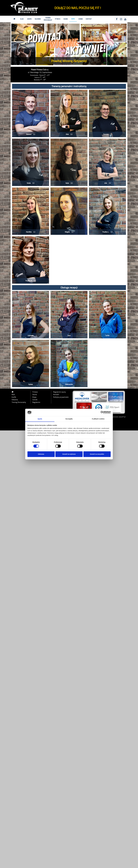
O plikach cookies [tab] (98, 419)
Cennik (81, 19)
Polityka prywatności (61, 397)
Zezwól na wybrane (69, 454)
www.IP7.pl (122, 417)
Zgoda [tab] (40, 419)
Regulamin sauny (59, 392)
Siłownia (38, 19)
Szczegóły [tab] (69, 419)
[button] (19, 45)
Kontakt (89, 19)
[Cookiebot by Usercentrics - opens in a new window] (102, 412)
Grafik (29, 19)
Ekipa (73, 19)
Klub (22, 19)
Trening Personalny (48, 19)
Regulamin (36, 402)
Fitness (58, 19)
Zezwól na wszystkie (97, 454)
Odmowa (41, 454)
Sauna (66, 19)
